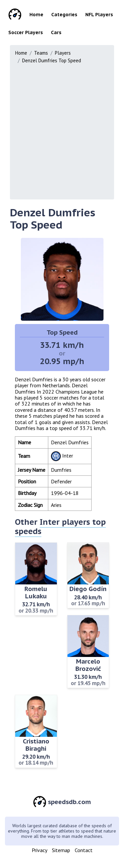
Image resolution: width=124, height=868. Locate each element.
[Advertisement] (62, 130)
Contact (84, 850)
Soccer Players (26, 32)
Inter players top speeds (60, 527)
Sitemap (61, 850)
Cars (56, 32)
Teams (41, 53)
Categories (64, 15)
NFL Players (99, 15)
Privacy (40, 850)
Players (63, 53)
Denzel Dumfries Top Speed (52, 60)
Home (36, 15)
